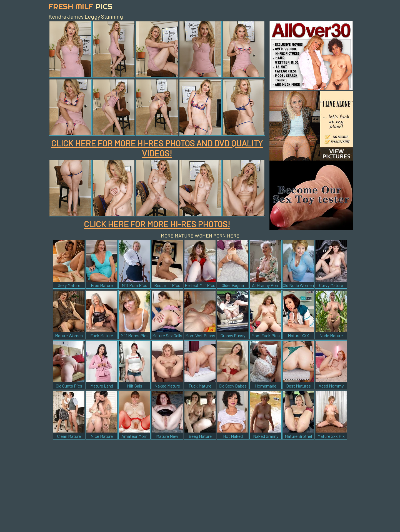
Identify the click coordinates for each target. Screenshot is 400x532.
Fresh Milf (81, 6)
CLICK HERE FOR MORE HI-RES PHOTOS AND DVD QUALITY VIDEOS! (157, 148)
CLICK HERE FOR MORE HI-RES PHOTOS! (157, 224)
